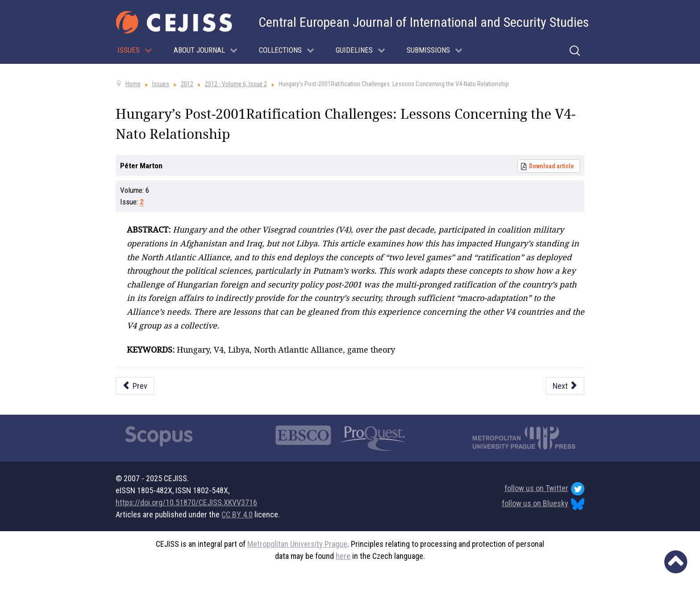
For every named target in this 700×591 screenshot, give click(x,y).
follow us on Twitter (544, 489)
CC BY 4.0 (237, 514)
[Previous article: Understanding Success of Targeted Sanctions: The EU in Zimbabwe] (135, 386)
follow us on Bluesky (543, 504)
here (343, 556)
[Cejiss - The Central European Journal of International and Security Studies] (174, 22)
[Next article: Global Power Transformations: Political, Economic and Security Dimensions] (565, 386)
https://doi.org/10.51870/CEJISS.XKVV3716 (186, 502)
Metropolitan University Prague (297, 544)
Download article (552, 166)
